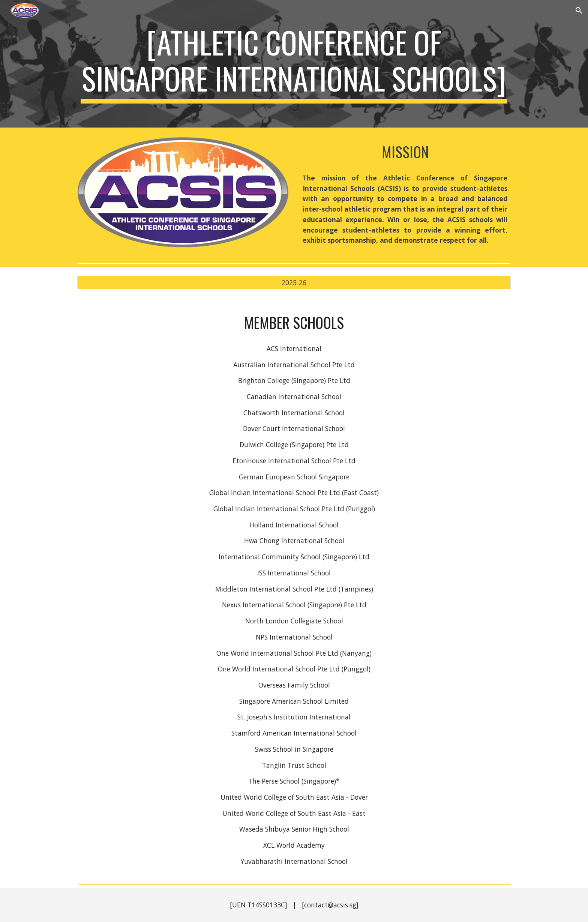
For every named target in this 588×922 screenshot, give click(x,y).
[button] (579, 11)
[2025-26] (294, 283)
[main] (294, 64)
